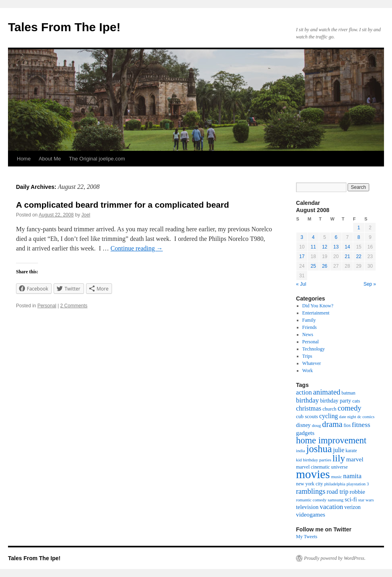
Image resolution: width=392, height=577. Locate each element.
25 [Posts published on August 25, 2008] (313, 266)
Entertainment (316, 313)
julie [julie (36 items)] (339, 450)
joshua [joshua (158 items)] (319, 449)
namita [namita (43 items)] (352, 476)
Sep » (370, 284)
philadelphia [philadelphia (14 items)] (335, 484)
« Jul (301, 284)
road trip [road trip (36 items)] (337, 492)
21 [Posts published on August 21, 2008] (347, 256)
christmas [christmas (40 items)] (309, 408)
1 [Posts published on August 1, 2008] (359, 228)
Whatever (312, 363)
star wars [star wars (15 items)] (366, 500)
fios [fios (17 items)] (347, 426)
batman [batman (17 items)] (349, 393)
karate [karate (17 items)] (351, 451)
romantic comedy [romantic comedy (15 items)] (311, 500)
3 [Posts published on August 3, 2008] (302, 237)
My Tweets (307, 537)
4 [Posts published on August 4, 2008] (313, 237)
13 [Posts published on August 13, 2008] (336, 247)
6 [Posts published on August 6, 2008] (336, 237)
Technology (314, 349)
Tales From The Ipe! (64, 27)
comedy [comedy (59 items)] (349, 408)
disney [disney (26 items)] (303, 425)
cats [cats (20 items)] (356, 401)
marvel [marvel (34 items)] (355, 459)
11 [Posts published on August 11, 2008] (313, 247)
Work (308, 371)
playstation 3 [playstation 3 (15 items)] (358, 484)
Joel (86, 215)
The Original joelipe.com (97, 159)
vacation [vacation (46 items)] (331, 507)
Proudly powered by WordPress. (335, 558)
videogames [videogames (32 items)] (311, 514)
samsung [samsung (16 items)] (336, 500)
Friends (310, 327)
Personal (47, 306)
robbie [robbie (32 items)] (357, 492)
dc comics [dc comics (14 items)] (366, 417)
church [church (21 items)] (329, 409)
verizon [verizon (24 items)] (353, 507)
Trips (307, 356)
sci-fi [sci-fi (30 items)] (351, 499)
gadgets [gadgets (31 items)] (305, 433)
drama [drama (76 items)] (332, 424)
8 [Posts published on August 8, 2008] (359, 237)
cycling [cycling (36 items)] (329, 416)
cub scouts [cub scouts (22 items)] (307, 416)
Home (24, 159)
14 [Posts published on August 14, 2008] (347, 247)
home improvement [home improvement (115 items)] (331, 440)
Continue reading (137, 248)
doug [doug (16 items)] (317, 425)
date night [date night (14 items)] (348, 417)
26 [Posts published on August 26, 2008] (325, 266)
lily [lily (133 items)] (339, 458)
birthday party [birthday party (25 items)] (336, 401)
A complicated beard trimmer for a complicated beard (123, 205)
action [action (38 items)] (304, 393)
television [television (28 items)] (307, 507)
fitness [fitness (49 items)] (361, 425)
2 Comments (74, 306)
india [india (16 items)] (301, 451)
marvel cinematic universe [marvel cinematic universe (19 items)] (322, 467)
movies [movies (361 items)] (313, 474)
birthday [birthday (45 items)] (307, 400)
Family (309, 320)
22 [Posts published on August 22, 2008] (359, 256)
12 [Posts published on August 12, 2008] (325, 247)
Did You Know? (318, 306)
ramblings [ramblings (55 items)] (311, 491)
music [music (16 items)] (337, 477)
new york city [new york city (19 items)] (309, 484)
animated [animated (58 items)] (327, 392)
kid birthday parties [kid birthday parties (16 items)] (314, 460)
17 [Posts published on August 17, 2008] (302, 256)
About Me (50, 159)
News (308, 335)
